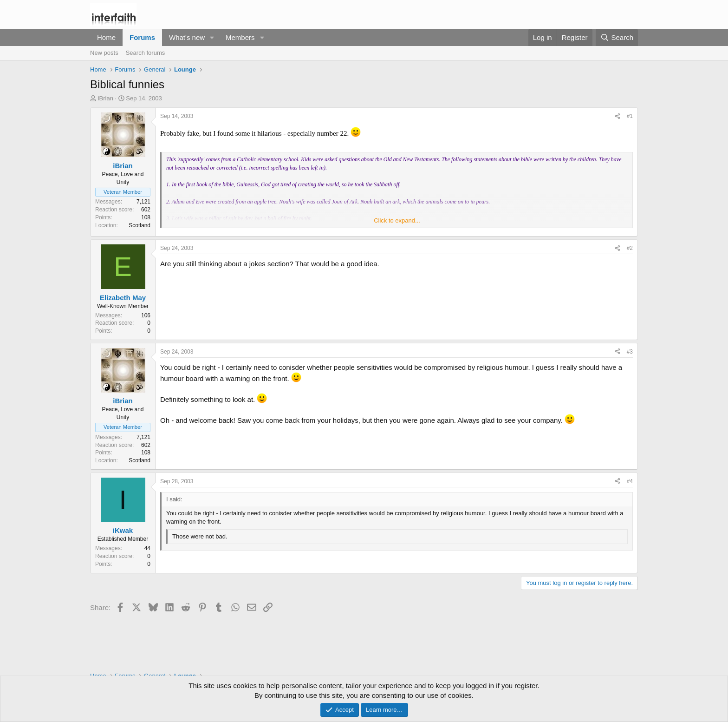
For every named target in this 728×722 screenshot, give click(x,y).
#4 (630, 481)
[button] (212, 37)
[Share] (617, 116)
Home (106, 37)
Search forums (146, 53)
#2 (630, 248)
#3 (630, 352)
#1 (630, 116)
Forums (142, 37)
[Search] (617, 37)
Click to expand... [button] (397, 220)
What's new (187, 37)
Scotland (140, 225)
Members (240, 37)
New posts (104, 53)
